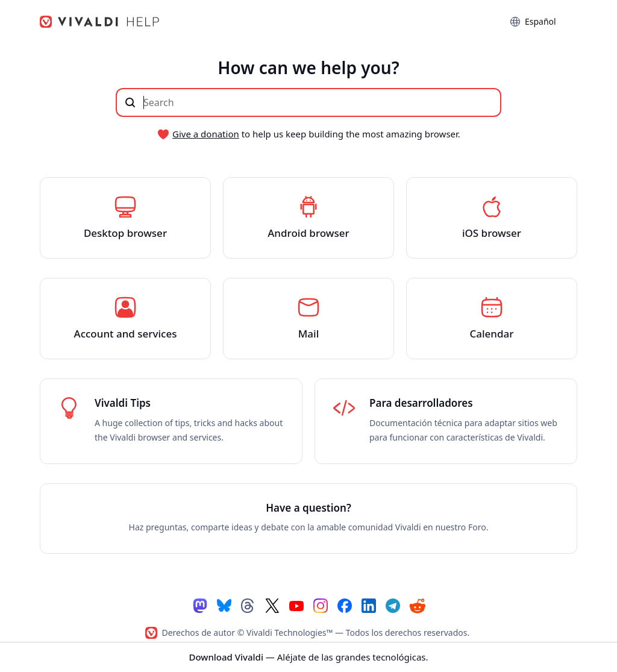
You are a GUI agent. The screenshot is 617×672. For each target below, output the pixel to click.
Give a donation (206, 134)
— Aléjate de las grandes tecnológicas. (308, 657)
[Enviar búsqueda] (130, 102)
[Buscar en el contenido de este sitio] (308, 102)
